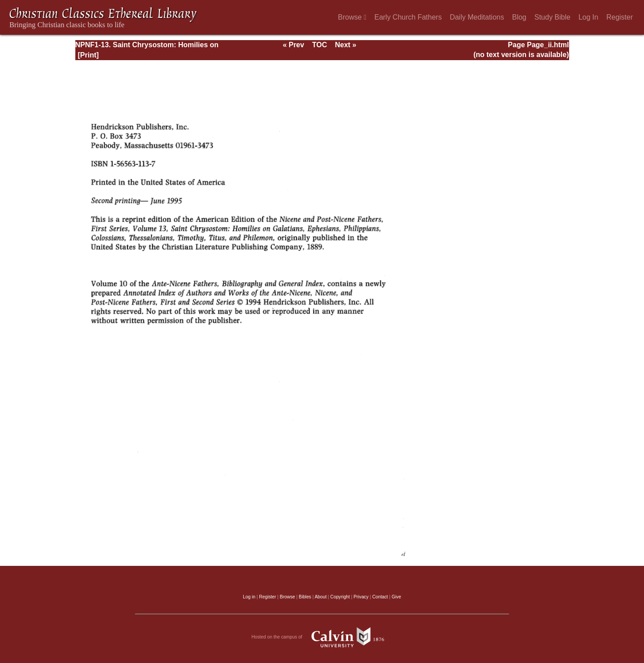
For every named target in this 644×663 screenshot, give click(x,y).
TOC (319, 45)
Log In (588, 17)
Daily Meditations (477, 17)
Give (396, 597)
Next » (345, 45)
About (321, 597)
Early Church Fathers (408, 17)
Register (619, 17)
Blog (519, 17)
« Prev (293, 45)
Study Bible (552, 17)
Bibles (305, 597)
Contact (380, 597)
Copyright (340, 597)
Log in (249, 597)
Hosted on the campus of (322, 637)
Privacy (361, 597)
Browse (352, 17)
